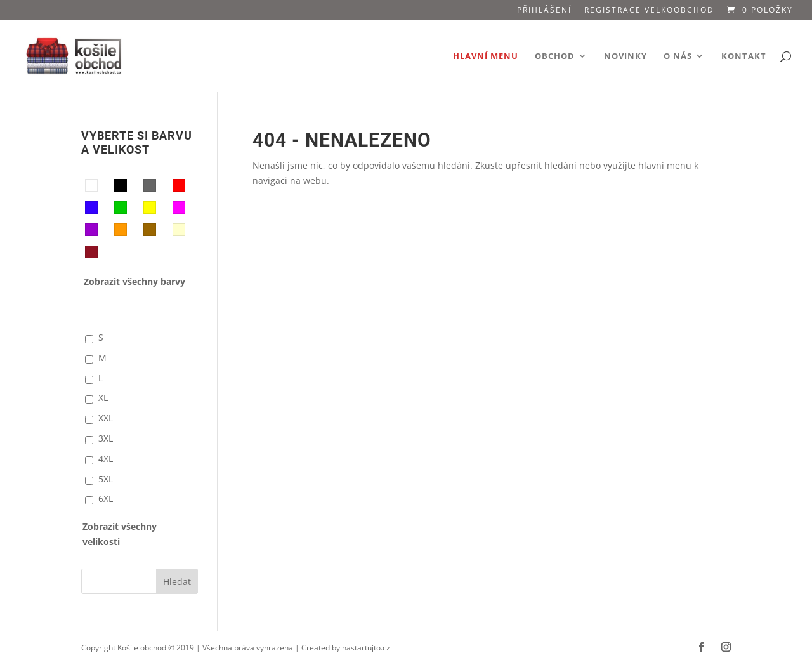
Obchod (555, 56)
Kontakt (744, 56)
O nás (678, 56)
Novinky (625, 56)
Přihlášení (544, 11)
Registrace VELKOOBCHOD (649, 11)
